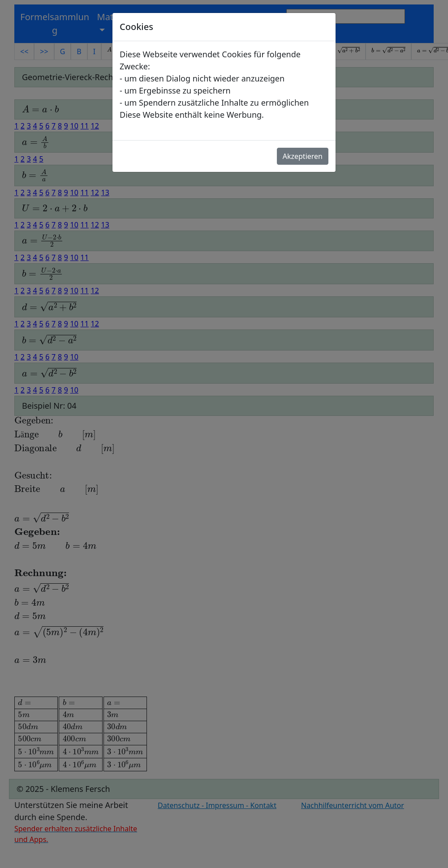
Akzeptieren (303, 156)
